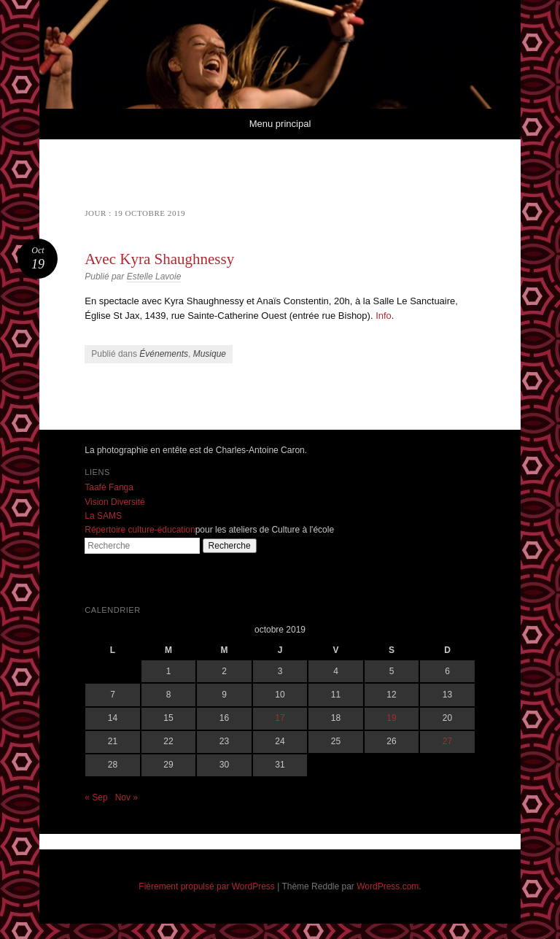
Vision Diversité (114, 502)
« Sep (96, 797)
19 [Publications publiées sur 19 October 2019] (391, 718)
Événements (164, 354)
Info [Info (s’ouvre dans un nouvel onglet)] (384, 316)
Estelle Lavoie (154, 277)
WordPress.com (388, 886)
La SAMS (103, 516)
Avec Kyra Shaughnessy (159, 259)
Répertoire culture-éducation (140, 530)
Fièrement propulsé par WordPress (207, 886)
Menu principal (280, 124)
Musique (210, 354)
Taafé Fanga (109, 487)
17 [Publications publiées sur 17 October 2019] (280, 718)
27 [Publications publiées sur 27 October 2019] (447, 741)
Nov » (127, 797)
